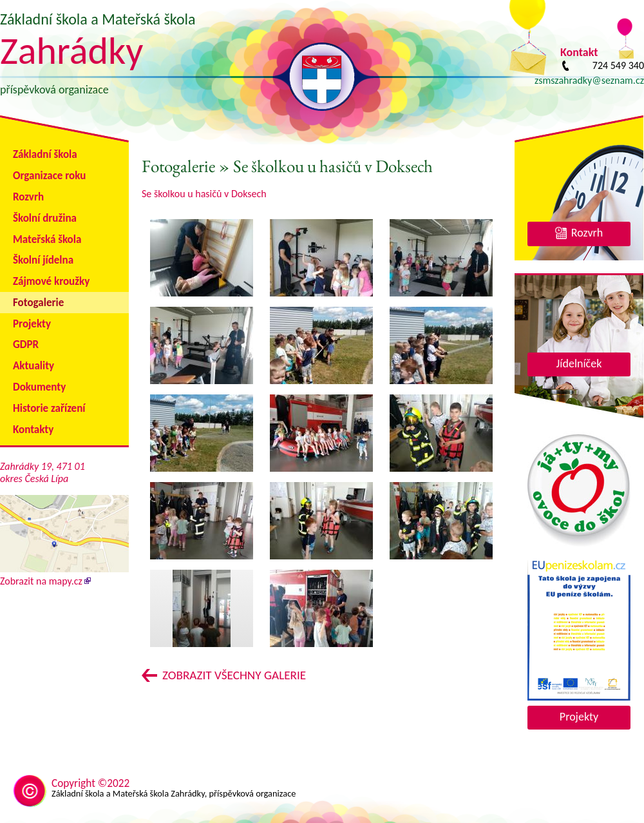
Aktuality (33, 366)
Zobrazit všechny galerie (234, 675)
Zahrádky (71, 51)
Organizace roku (49, 176)
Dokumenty (39, 387)
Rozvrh (28, 197)
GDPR (26, 344)
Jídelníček (579, 363)
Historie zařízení (49, 408)
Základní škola (45, 154)
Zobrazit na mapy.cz (64, 575)
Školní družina (45, 218)
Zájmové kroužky (51, 281)
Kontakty (33, 430)
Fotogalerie (38, 303)
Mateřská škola (47, 239)
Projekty (32, 324)
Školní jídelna (43, 260)
